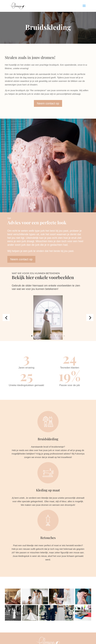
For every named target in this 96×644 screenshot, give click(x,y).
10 (54, 336)
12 (59, 336)
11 (57, 336)
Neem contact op (48, 103)
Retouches (48, 538)
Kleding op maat (48, 490)
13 (62, 336)
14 (64, 336)
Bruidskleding (48, 439)
